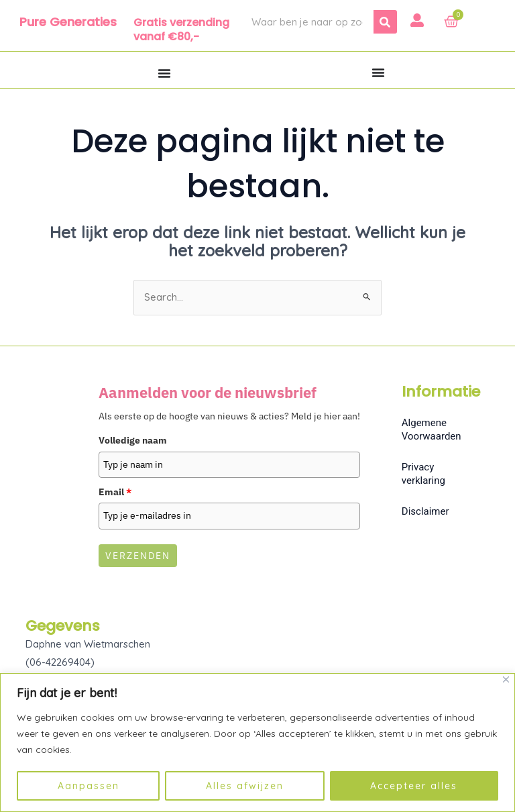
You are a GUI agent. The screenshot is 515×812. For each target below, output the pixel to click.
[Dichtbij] (506, 679)
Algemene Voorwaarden (432, 430)
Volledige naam (133, 441)
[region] (257, 743)
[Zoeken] (385, 22)
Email (115, 493)
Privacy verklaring (423, 474)
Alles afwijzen (245, 786)
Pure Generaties (68, 22)
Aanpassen (89, 786)
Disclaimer (425, 512)
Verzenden (138, 556)
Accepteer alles (414, 786)
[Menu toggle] (164, 73)
